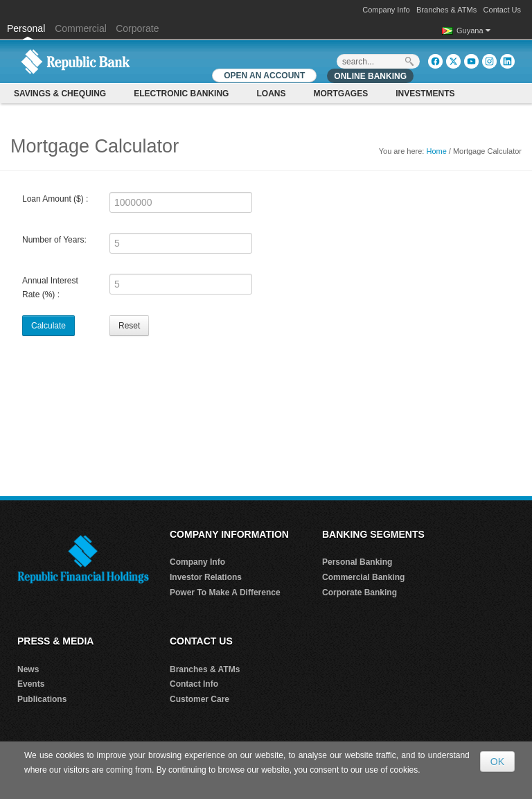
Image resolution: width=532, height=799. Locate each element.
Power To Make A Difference (225, 592)
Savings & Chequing (60, 94)
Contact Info (194, 684)
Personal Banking (357, 562)
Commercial (81, 28)
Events (31, 684)
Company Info (386, 10)
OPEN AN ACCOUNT (264, 76)
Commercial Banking (363, 577)
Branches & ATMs (446, 10)
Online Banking (370, 76)
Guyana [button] (473, 30)
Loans (271, 94)
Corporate (137, 28)
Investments (425, 94)
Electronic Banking (181, 94)
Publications (42, 699)
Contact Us (502, 10)
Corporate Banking (360, 592)
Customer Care (199, 699)
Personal (27, 28)
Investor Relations (206, 577)
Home (436, 151)
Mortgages (340, 94)
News (28, 669)
